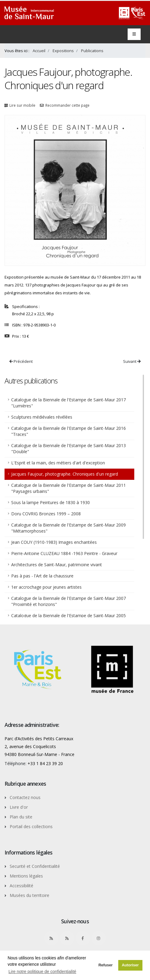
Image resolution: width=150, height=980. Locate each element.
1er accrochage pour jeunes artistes (46, 587)
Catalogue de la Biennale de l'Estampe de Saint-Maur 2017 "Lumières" (68, 403)
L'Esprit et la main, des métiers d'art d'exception (58, 463)
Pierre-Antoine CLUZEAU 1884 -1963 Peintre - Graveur (64, 553)
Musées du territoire (29, 895)
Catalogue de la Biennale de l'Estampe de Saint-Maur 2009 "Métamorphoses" (68, 528)
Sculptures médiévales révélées (42, 417)
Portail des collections (31, 826)
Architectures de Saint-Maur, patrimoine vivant (57, 565)
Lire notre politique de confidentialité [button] (42, 972)
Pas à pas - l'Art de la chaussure (42, 576)
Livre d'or (19, 807)
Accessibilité (21, 886)
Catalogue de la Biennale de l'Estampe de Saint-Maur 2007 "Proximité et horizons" (68, 601)
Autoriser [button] (130, 965)
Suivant (132, 361)
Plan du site (21, 817)
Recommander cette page (67, 105)
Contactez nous (25, 797)
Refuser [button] (105, 965)
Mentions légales (26, 876)
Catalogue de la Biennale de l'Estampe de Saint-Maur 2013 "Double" (68, 448)
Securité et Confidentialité (35, 866)
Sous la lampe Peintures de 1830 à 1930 (51, 502)
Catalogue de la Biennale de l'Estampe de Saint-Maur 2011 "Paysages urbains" (68, 488)
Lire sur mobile (22, 105)
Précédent (21, 361)
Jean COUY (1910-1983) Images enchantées (54, 542)
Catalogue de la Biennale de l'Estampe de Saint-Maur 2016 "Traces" (68, 431)
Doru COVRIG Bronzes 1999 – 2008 (46, 514)
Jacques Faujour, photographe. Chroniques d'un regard (65, 474)
